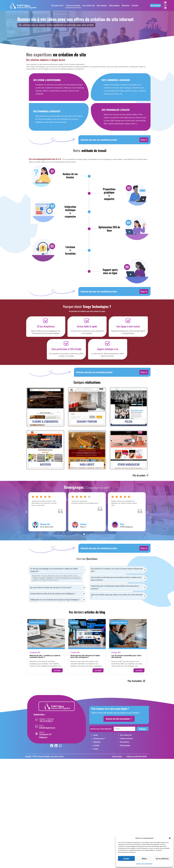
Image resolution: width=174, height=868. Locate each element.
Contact (96, 749)
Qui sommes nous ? (58, 5)
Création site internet (73, 5)
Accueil (96, 735)
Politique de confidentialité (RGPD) (137, 756)
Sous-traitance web (88, 5)
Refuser (144, 858)
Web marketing (102, 5)
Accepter (126, 858)
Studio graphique (114, 5)
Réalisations (126, 5)
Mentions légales (117, 756)
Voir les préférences (162, 858)
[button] (170, 838)
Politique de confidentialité (144, 864)
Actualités (135, 5)
